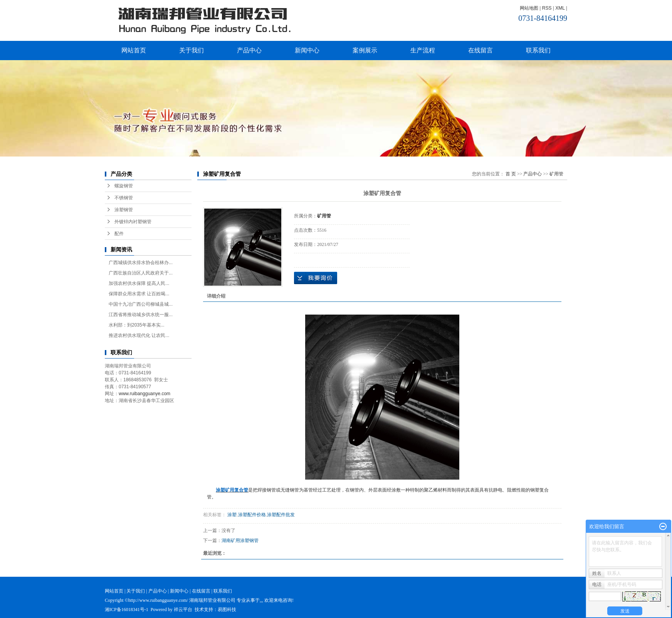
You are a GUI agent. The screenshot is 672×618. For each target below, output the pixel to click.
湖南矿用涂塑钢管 (240, 541)
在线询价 (316, 278)
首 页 (511, 174)
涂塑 (231, 515)
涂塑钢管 (124, 210)
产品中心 (249, 50)
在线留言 (480, 50)
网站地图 (529, 8)
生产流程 (423, 50)
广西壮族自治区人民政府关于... (141, 273)
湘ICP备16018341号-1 (127, 610)
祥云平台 (183, 610)
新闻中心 (307, 50)
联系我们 (538, 50)
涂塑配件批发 (281, 515)
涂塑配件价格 (252, 515)
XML (560, 8)
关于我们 (192, 50)
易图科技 (227, 610)
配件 (119, 234)
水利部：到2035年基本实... (137, 325)
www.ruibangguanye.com (144, 394)
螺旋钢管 (124, 186)
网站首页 (134, 50)
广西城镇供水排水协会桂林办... (141, 263)
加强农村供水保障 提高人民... (139, 283)
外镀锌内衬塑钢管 (133, 222)
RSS (547, 8)
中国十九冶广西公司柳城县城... (141, 304)
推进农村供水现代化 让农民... (139, 335)
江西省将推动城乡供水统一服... (141, 315)
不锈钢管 (124, 198)
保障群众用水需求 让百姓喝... (139, 294)
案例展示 (365, 50)
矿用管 (556, 174)
